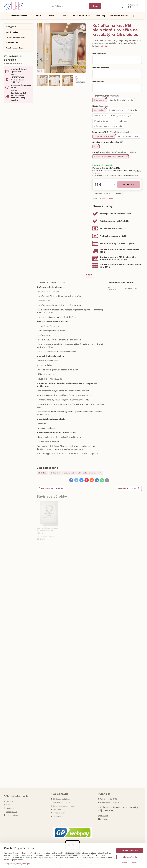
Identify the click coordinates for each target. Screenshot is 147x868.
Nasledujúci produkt (129, 488)
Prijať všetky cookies (130, 851)
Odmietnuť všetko (130, 857)
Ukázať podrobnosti (130, 862)
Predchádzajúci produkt (51, 488)
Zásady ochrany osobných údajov (17, 864)
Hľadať (95, 6)
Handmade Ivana (106, 198)
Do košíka (129, 184)
